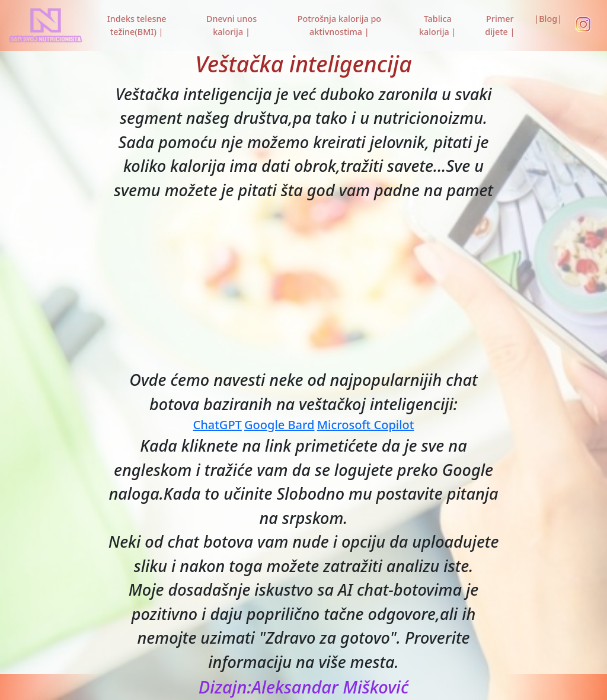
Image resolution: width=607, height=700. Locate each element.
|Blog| (548, 19)
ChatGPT (218, 425)
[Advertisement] (303, 285)
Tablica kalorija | (437, 25)
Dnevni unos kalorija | (231, 25)
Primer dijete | (500, 25)
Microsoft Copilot (366, 425)
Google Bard (279, 425)
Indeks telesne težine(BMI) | (137, 25)
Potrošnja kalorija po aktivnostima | (339, 25)
